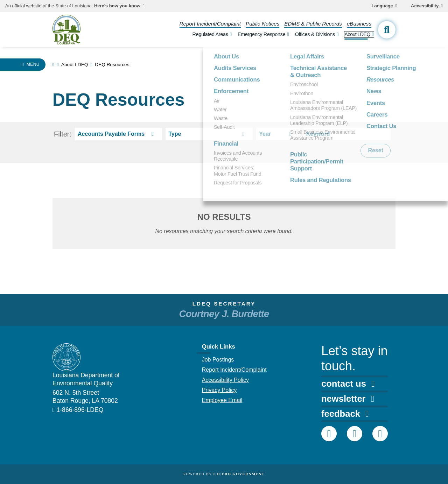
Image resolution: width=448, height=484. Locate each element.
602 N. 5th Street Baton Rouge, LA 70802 (85, 397)
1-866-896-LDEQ (80, 410)
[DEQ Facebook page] (329, 434)
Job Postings (218, 360)
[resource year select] (278, 134)
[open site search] (387, 30)
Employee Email (222, 400)
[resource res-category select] (118, 134)
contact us (348, 384)
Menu (33, 64)
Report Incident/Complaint (210, 24)
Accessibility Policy (225, 380)
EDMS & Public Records (313, 24)
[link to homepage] (53, 65)
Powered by (224, 474)
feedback (345, 414)
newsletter (348, 399)
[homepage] (66, 30)
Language (382, 6)
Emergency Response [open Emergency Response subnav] (261, 34)
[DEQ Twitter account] (355, 434)
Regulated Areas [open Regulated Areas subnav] (210, 34)
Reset (376, 150)
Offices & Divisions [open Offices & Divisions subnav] (315, 34)
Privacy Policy (219, 390)
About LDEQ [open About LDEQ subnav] (357, 34)
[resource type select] (209, 134)
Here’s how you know (117, 6)
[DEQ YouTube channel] (380, 434)
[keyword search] (347, 134)
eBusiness (359, 24)
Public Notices (262, 24)
